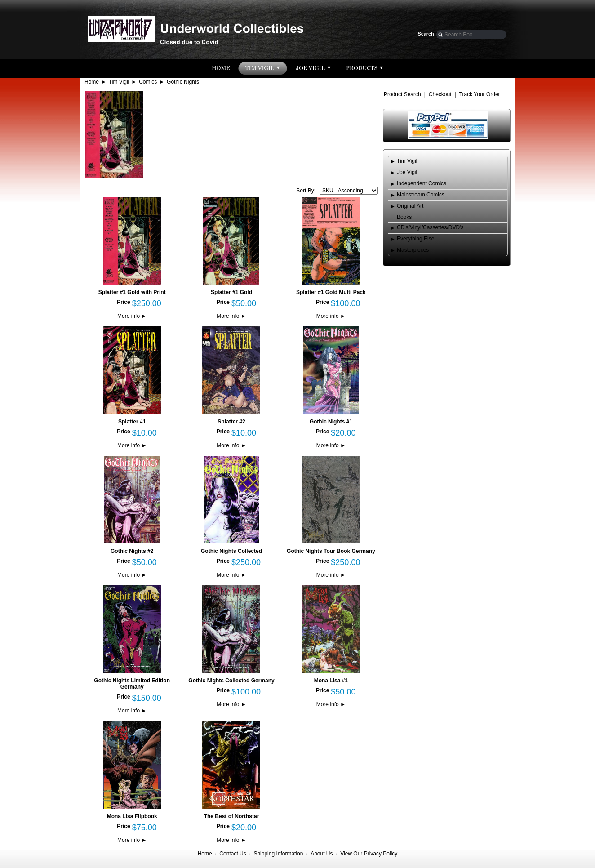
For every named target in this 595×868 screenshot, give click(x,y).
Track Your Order (480, 94)
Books (404, 217)
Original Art (410, 206)
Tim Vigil (119, 82)
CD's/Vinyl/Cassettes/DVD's (430, 227)
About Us (322, 854)
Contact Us (233, 854)
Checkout (440, 94)
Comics (148, 82)
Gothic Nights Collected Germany (231, 681)
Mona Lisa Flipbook (132, 816)
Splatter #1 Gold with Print (132, 292)
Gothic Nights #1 (331, 422)
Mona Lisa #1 (331, 681)
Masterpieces (413, 250)
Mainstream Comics (421, 195)
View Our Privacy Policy (369, 854)
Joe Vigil (407, 172)
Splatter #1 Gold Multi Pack (331, 292)
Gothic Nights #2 (132, 551)
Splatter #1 (132, 422)
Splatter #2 (231, 422)
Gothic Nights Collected (231, 551)
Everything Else (415, 239)
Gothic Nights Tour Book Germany (331, 551)
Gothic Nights (183, 82)
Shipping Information (278, 854)
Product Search (402, 94)
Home (92, 82)
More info (132, 316)
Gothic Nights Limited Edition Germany (132, 684)
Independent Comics (422, 183)
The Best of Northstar (232, 816)
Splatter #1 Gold (231, 292)
